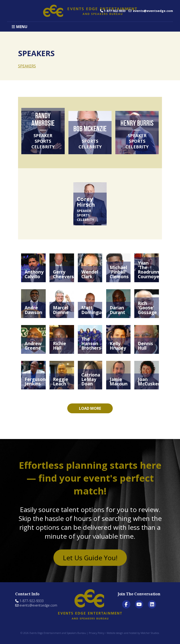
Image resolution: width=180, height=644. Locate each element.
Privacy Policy (97, 633)
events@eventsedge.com (151, 11)
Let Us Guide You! (90, 558)
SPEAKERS (27, 66)
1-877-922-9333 (113, 11)
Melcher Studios (150, 633)
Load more (90, 408)
